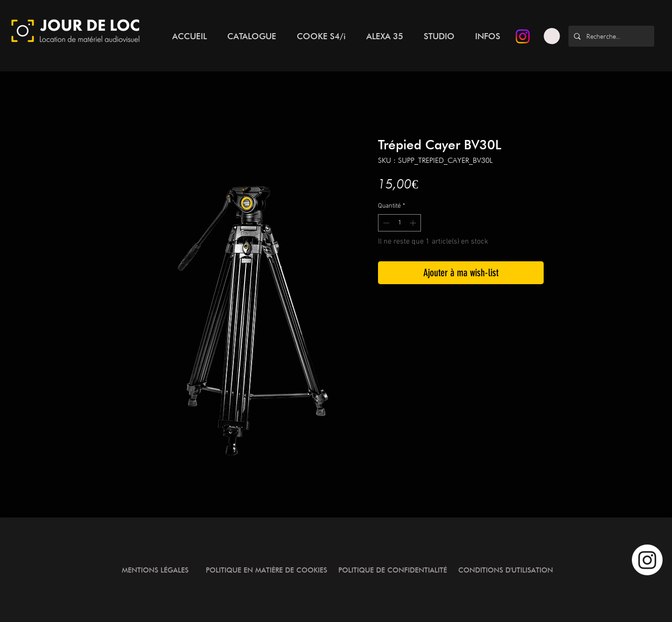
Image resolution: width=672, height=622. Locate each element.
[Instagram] (523, 36)
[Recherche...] (610, 36)
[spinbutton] (399, 223)
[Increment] (414, 223)
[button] (552, 36)
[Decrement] (385, 223)
